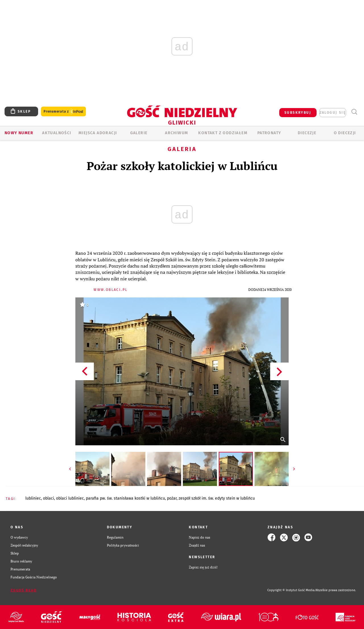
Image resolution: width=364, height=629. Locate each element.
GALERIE (139, 133)
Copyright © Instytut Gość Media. (291, 590)
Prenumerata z (63, 112)
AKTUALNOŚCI (57, 133)
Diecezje (307, 133)
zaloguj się (333, 113)
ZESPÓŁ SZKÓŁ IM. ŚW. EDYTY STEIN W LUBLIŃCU (217, 498)
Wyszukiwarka (354, 112)
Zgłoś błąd (24, 590)
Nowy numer (19, 133)
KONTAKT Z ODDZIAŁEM (223, 133)
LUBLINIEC (33, 498)
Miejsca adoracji (98, 133)
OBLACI (48, 498)
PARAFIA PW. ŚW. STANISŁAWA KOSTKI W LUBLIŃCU (125, 498)
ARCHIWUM (176, 133)
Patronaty (269, 133)
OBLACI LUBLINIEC (70, 498)
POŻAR (172, 498)
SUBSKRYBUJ (298, 113)
